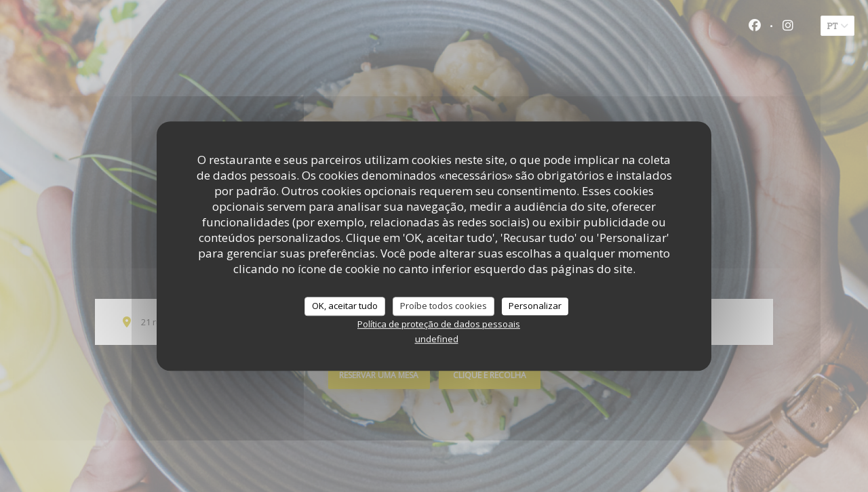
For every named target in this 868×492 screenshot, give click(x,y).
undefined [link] (437, 339)
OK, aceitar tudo (345, 306)
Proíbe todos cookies (443, 306)
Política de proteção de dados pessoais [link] (439, 324)
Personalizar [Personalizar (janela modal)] (535, 306)
